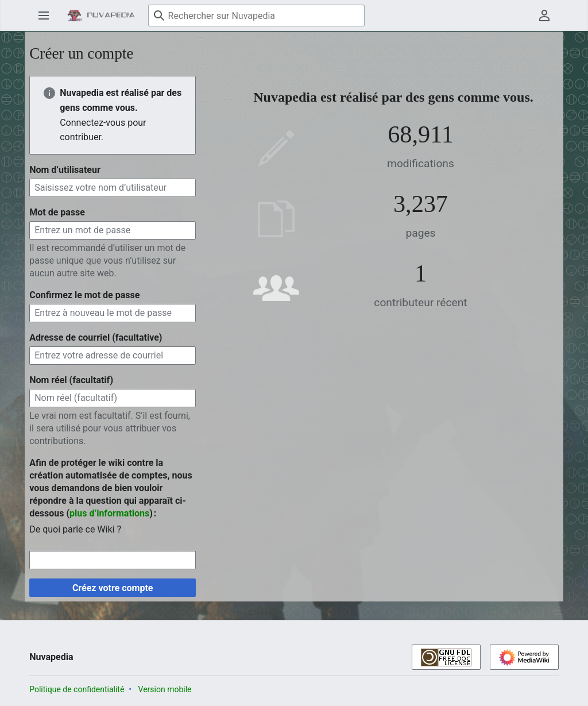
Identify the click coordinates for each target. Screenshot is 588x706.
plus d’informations (109, 513)
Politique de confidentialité (77, 689)
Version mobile (165, 689)
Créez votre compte (113, 588)
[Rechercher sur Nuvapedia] (256, 16)
